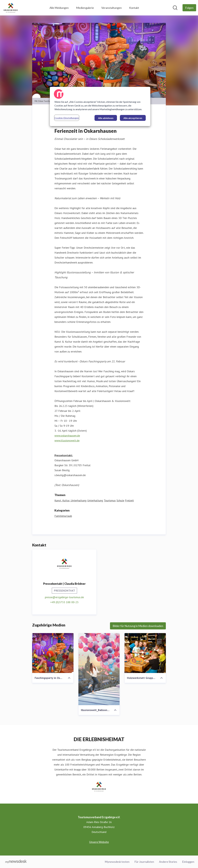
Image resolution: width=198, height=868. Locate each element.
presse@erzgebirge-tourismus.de (64, 597)
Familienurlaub (63, 516)
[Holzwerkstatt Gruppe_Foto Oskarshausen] (145, 653)
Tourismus (110, 501)
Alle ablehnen (106, 118)
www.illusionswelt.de (67, 441)
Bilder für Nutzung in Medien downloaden (138, 626)
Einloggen (188, 862)
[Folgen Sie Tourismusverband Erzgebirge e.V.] (189, 8)
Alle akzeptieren (133, 118)
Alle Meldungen (59, 8)
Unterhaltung (95, 501)
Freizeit (129, 501)
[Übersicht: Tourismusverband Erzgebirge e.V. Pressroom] (11, 8)
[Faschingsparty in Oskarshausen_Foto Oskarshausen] (53, 653)
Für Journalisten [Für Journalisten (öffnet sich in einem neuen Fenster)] (144, 862)
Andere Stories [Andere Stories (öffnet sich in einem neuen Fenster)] (168, 862)
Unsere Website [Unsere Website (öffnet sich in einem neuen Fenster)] (99, 842)
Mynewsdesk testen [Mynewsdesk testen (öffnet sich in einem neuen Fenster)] (117, 862)
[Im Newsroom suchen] (175, 8)
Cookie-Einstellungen (67, 118)
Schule (120, 501)
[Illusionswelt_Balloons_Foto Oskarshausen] (99, 669)
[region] (100, 106)
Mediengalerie (85, 8)
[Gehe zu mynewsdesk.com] (16, 862)
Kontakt (134, 8)
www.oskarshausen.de (67, 436)
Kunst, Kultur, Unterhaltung (70, 501)
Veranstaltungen (112, 8)
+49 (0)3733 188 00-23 (64, 602)
